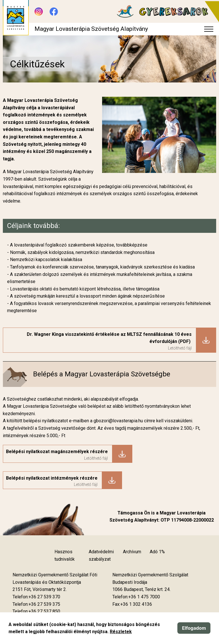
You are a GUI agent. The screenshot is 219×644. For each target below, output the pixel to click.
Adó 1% (157, 552)
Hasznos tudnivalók (65, 555)
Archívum (132, 552)
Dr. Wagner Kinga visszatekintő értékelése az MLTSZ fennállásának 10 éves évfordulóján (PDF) (109, 338)
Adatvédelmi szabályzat (101, 555)
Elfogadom (194, 628)
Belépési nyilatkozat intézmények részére (52, 478)
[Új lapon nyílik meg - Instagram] (39, 12)
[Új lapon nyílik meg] (40, 590)
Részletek (121, 632)
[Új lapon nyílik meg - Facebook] (54, 12)
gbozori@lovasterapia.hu (119, 421)
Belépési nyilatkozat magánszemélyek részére (57, 452)
